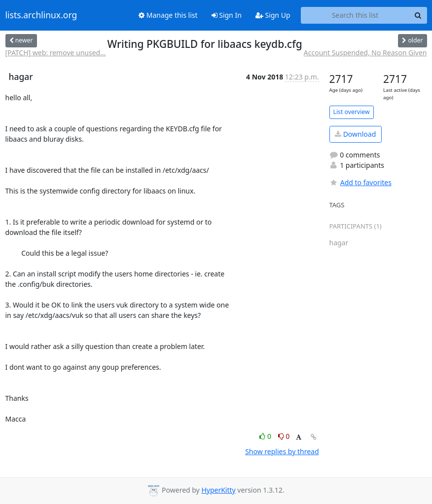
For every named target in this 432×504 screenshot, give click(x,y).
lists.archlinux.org (41, 15)
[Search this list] (355, 15)
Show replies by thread (282, 451)
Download (355, 134)
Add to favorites (360, 182)
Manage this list (168, 15)
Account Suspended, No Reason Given (365, 53)
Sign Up (273, 15)
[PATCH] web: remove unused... (56, 53)
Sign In (227, 15)
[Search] (418, 15)
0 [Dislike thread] (284, 436)
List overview (352, 112)
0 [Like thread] (266, 436)
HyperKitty (218, 490)
